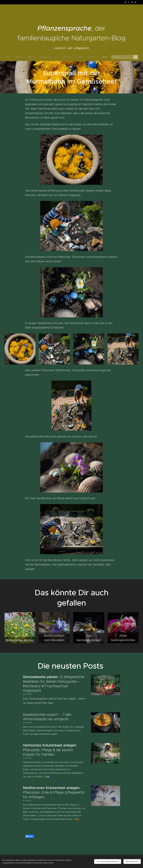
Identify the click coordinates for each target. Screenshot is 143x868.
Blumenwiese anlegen (20, 640)
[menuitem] (8, 57)
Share (30, 836)
